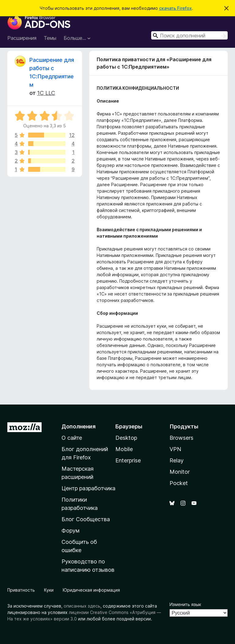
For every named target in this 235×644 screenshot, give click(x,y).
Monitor (180, 472)
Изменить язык (185, 604)
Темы (50, 38)
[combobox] (189, 35)
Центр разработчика (88, 488)
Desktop (126, 438)
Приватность (21, 590)
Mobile (124, 449)
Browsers (181, 438)
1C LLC (46, 93)
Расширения (22, 38)
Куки (49, 590)
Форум (71, 531)
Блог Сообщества (86, 519)
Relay (177, 460)
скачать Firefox (175, 8)
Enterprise (128, 460)
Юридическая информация (91, 590)
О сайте (72, 438)
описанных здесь (82, 606)
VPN (175, 449)
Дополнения (78, 426)
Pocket (179, 483)
